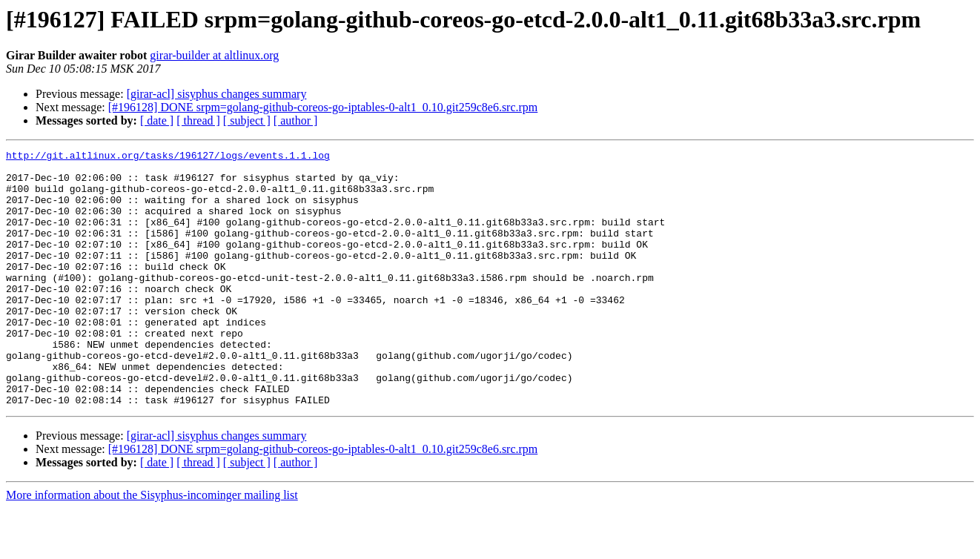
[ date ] (157, 120)
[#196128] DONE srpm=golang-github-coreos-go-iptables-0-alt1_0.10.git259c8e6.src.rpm (323, 107)
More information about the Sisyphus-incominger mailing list (152, 546)
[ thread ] (198, 120)
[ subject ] (247, 120)
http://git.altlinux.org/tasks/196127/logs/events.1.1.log (168, 157)
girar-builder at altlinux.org (214, 55)
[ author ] (296, 120)
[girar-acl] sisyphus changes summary (217, 94)
